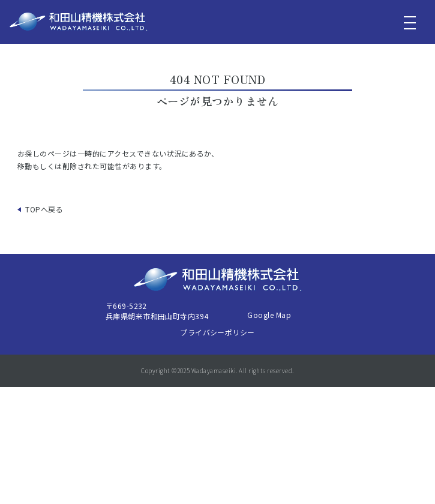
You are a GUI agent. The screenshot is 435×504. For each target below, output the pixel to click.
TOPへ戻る (44, 209)
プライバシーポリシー (217, 332)
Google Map (269, 315)
